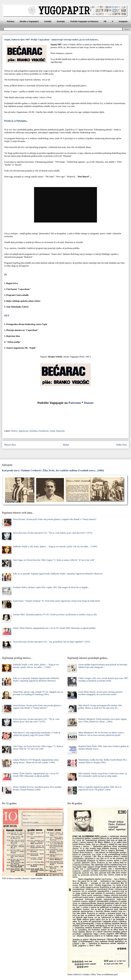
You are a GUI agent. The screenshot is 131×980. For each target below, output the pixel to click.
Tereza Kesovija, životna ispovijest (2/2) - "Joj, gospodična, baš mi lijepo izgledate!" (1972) (51, 642)
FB (105, 21)
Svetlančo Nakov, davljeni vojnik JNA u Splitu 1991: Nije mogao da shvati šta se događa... (51, 587)
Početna (10, 21)
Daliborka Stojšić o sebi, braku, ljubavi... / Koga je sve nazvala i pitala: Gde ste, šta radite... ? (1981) (55, 546)
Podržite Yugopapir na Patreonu (84, 21)
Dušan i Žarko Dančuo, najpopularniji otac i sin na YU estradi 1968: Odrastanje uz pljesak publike (54, 628)
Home (66, 445)
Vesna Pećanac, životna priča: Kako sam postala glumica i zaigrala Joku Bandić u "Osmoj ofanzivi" (55, 519)
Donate (89, 403)
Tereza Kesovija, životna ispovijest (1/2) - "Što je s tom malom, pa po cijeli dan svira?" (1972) (52, 533)
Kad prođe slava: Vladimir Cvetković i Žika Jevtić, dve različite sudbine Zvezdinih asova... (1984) (53, 470)
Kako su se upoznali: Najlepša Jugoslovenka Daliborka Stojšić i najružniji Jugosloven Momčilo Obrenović (58, 574)
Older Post (121, 445)
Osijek (52, 431)
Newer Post (10, 445)
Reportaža (60, 431)
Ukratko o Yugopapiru (29, 21)
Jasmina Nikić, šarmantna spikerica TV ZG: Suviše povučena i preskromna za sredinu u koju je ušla (55, 615)
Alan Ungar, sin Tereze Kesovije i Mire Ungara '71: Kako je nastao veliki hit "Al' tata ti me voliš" (54, 560)
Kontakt (48, 21)
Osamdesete (44, 431)
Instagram (123, 21)
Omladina (33, 431)
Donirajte (61, 21)
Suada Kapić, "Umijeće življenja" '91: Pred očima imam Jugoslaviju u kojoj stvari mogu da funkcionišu (56, 601)
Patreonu (75, 403)
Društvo (14, 431)
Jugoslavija (23, 431)
